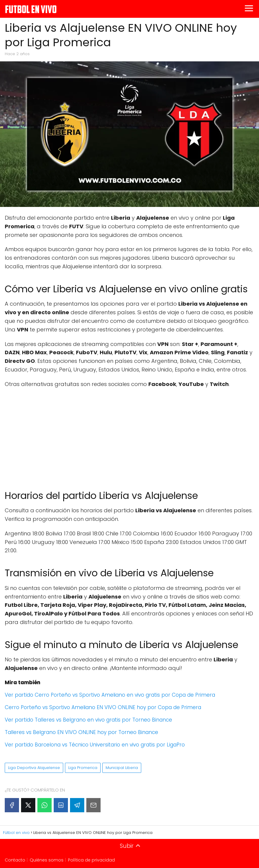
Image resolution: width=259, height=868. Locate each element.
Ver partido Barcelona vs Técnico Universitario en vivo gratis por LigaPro (95, 745)
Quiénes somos (47, 860)
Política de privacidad (91, 860)
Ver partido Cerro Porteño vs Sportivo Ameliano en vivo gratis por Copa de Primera (110, 695)
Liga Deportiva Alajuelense (34, 768)
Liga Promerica (83, 768)
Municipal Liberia (122, 768)
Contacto (15, 860)
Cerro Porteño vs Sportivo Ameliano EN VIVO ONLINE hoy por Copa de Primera (103, 707)
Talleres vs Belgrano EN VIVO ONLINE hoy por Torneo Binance (81, 732)
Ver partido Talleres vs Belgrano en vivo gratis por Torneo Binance (88, 720)
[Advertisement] (129, 436)
